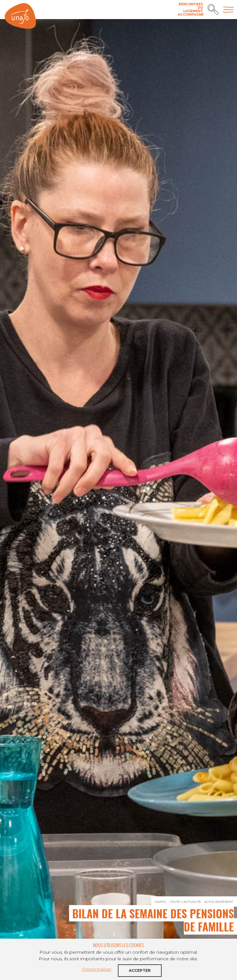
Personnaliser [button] (97, 969)
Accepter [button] (140, 970)
